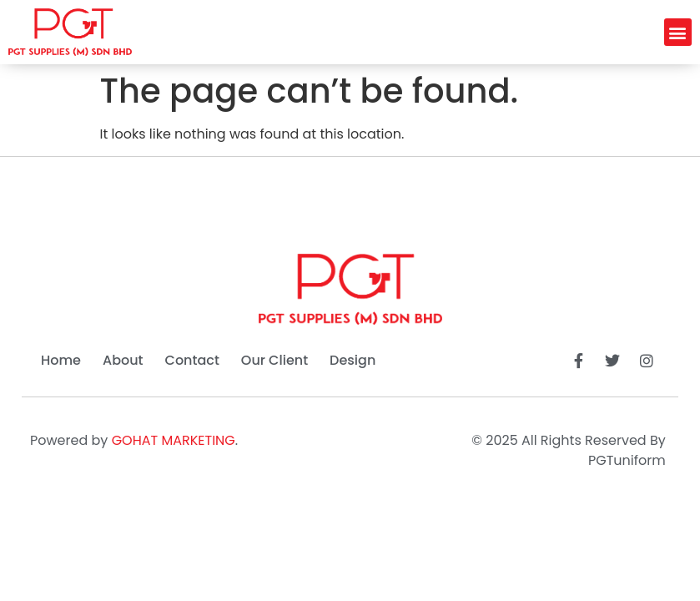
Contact (192, 360)
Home (61, 360)
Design (353, 360)
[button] (678, 32)
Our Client (274, 360)
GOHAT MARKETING (174, 440)
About (123, 360)
